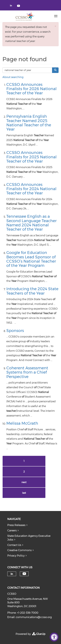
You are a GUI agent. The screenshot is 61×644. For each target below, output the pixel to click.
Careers (12, 530)
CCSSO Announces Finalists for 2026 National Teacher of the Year (31, 89)
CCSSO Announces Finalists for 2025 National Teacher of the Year (31, 157)
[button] (55, 26)
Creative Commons (19, 550)
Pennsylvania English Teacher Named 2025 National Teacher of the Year (29, 123)
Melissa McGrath (22, 423)
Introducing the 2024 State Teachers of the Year (32, 291)
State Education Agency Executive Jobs (29, 538)
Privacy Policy (16, 556)
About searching (13, 77)
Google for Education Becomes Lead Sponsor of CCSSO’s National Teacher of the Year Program (31, 259)
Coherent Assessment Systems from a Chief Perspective (27, 372)
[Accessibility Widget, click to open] (54, 637)
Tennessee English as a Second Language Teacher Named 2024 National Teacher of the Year (31, 223)
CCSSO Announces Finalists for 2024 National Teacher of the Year (31, 189)
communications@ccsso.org (34, 617)
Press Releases (16, 525)
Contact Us (14, 545)
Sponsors (15, 331)
